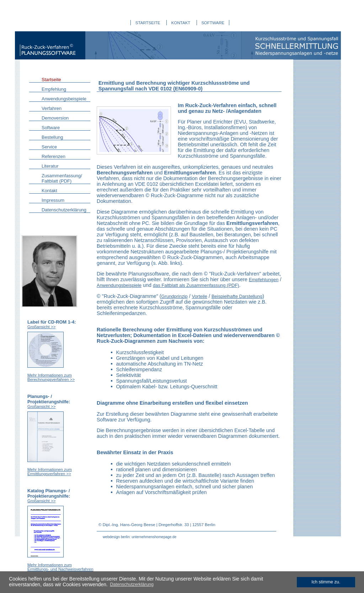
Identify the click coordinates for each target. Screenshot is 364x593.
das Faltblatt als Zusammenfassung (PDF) (196, 285)
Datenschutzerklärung (64, 210)
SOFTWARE (213, 23)
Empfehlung (54, 89)
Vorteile (200, 296)
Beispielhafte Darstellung (237, 296)
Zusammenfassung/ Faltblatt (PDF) (62, 178)
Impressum (53, 200)
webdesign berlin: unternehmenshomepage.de (140, 537)
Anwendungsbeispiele (64, 99)
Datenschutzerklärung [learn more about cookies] (132, 584)
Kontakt (49, 191)
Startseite (51, 80)
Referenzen (53, 156)
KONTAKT (181, 23)
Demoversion (55, 118)
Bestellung (52, 137)
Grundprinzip (175, 296)
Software (51, 128)
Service (49, 147)
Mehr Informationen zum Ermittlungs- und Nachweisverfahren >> (60, 569)
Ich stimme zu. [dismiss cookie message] (326, 582)
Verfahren (52, 108)
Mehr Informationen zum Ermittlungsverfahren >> (50, 472)
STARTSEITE (148, 23)
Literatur (50, 166)
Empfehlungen (264, 280)
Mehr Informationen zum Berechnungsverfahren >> (51, 377)
